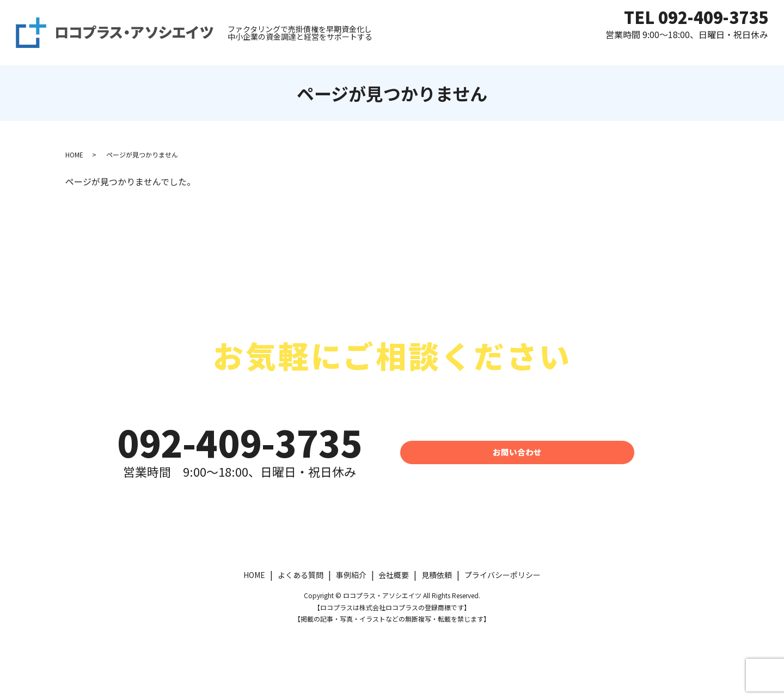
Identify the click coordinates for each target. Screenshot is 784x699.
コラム (752, 51)
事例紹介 (646, 51)
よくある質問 (581, 51)
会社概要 (394, 575)
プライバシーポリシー (503, 575)
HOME (465, 51)
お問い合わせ (517, 452)
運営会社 (701, 51)
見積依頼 (517, 51)
